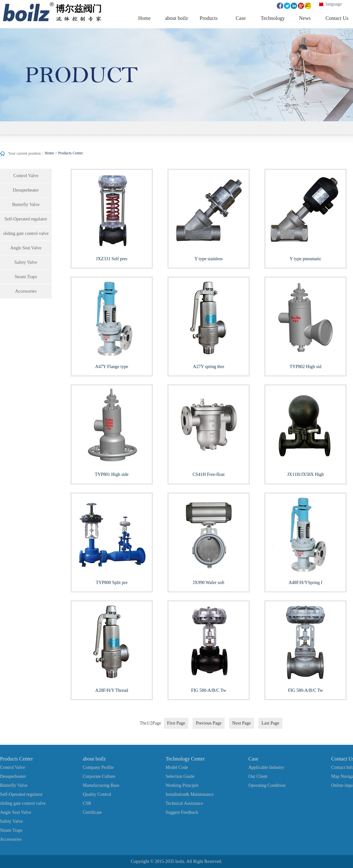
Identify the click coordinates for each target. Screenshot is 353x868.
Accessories (26, 291)
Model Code (177, 767)
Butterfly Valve (26, 205)
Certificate (92, 812)
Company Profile (98, 767)
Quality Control (97, 794)
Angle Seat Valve (26, 248)
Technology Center (185, 759)
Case (253, 759)
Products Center (70, 153)
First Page (176, 723)
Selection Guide (180, 776)
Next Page (242, 723)
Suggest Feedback (182, 812)
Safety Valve (26, 262)
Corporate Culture (99, 776)
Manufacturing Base (101, 785)
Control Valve (26, 176)
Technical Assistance (184, 803)
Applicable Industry (266, 767)
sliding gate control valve (26, 233)
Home (49, 153)
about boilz (94, 759)
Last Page (270, 723)
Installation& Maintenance (190, 794)
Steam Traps (26, 277)
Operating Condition (267, 785)
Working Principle (182, 785)
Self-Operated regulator (26, 219)
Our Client (258, 776)
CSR (87, 803)
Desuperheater (26, 190)
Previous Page (209, 723)
